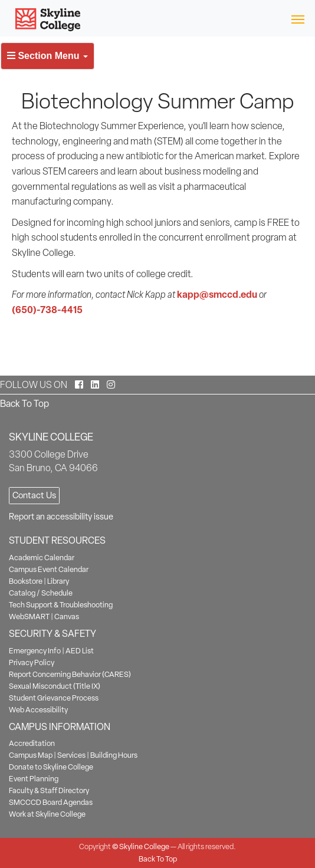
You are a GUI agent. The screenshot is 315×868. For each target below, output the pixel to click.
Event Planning (34, 779)
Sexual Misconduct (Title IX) (55, 686)
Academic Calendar (42, 558)
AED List (80, 651)
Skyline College (144, 846)
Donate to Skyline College (51, 767)
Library (58, 581)
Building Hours (114, 755)
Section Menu (47, 56)
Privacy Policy (32, 662)
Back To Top (24, 404)
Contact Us (34, 495)
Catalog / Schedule (41, 593)
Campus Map (31, 755)
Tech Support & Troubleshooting (61, 605)
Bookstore (26, 581)
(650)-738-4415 (47, 310)
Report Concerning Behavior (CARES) (70, 674)
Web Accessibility (38, 710)
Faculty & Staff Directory (49, 790)
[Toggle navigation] (298, 19)
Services (71, 755)
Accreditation (32, 743)
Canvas (67, 617)
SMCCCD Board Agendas (51, 802)
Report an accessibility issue (61, 517)
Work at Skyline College (47, 814)
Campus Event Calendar (49, 569)
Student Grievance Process (54, 698)
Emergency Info (35, 651)
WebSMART (29, 617)
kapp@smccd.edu (217, 294)
